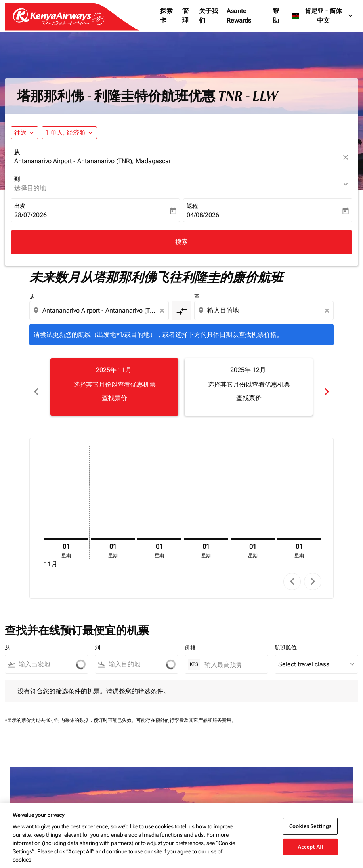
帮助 (276, 16)
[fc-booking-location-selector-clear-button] (347, 157)
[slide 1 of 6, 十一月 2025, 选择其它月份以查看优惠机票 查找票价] (114, 387)
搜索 (181, 242)
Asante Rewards (239, 16)
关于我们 (208, 16)
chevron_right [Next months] (327, 387)
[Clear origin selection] (163, 311)
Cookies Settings (310, 826)
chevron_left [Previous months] (36, 387)
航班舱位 (286, 639)
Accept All (310, 847)
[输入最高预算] (232, 655)
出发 (20, 206)
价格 (190, 639)
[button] (69, 133)
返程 (192, 206)
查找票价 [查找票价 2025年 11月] (115, 398)
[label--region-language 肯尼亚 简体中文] (323, 16)
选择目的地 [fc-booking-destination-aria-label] (30, 188)
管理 (185, 16)
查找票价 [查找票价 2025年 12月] (249, 398)
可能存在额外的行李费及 (162, 712)
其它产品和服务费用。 (212, 712)
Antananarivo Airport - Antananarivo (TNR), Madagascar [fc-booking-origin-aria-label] (93, 161)
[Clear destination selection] (328, 311)
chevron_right (313, 573)
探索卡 (166, 16)
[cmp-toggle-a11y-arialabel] (181, 311)
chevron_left (292, 573)
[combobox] (100, 311)
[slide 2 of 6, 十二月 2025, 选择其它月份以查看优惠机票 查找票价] (249, 387)
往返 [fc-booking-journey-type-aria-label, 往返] (21, 133)
